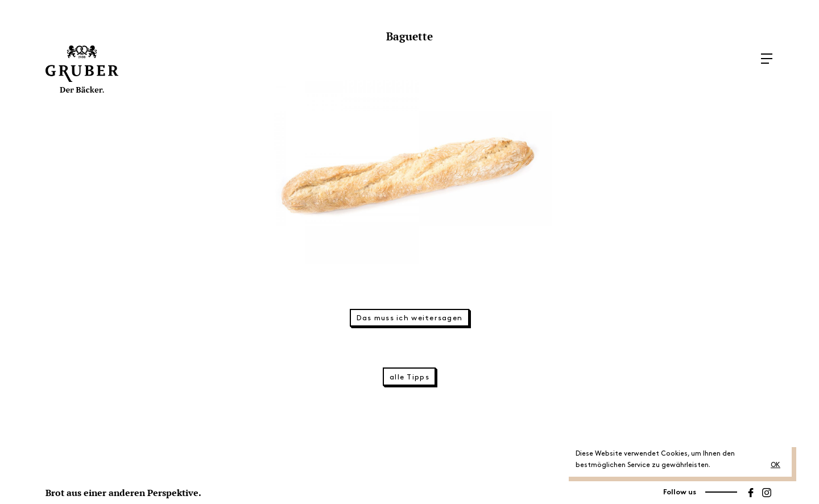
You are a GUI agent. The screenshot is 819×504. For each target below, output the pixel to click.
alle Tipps (409, 377)
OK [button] (775, 465)
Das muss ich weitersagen (410, 318)
